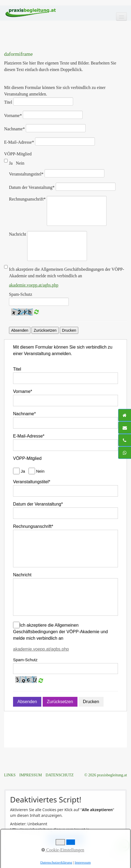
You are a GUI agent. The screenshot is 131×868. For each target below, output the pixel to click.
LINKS (10, 775)
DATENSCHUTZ (60, 775)
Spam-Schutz (21, 294)
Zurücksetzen (45, 330)
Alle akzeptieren (65, 840)
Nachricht (18, 234)
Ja (11, 163)
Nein (21, 163)
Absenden (20, 330)
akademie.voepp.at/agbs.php (34, 285)
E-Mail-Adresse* (19, 142)
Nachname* (14, 129)
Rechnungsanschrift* (27, 199)
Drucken (69, 330)
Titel (8, 102)
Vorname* (13, 116)
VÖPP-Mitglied (18, 154)
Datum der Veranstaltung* (32, 187)
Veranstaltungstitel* (26, 174)
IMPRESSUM (31, 775)
